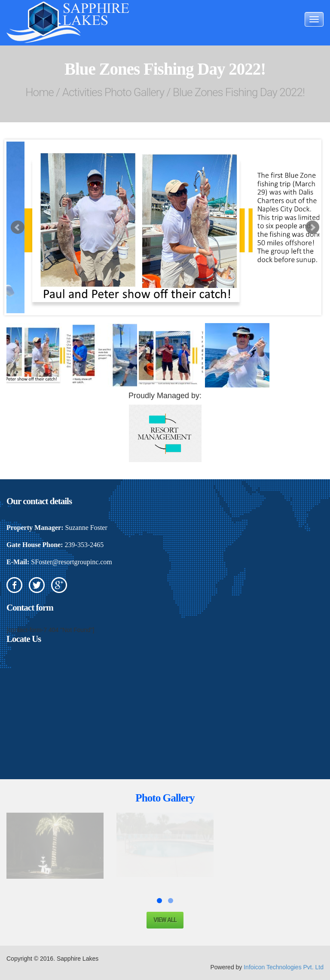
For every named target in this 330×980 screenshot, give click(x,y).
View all (165, 920)
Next (312, 227)
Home (39, 92)
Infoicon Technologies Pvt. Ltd (284, 967)
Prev (18, 227)
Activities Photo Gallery (113, 92)
